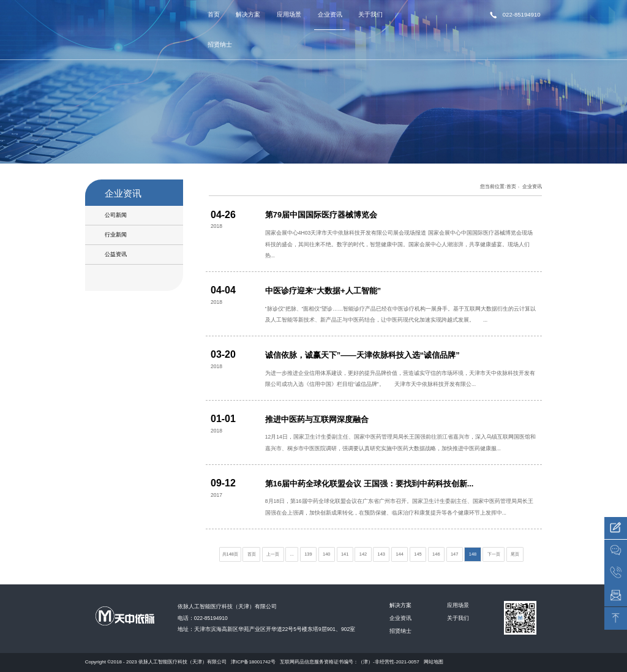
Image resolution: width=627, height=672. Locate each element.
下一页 (494, 554)
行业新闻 (116, 235)
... (292, 554)
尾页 (515, 554)
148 (473, 554)
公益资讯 (116, 254)
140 (326, 554)
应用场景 (289, 14)
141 (345, 554)
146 (436, 554)
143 (381, 554)
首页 (214, 14)
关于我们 (370, 14)
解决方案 (248, 14)
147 (454, 554)
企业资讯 (330, 14)
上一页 (273, 554)
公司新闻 (116, 215)
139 (308, 554)
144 (399, 554)
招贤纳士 (220, 44)
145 (418, 554)
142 (363, 554)
